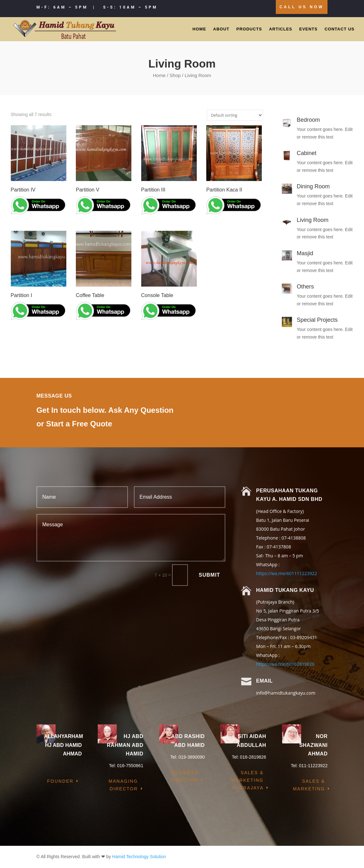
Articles (281, 29)
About (221, 29)
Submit (209, 575)
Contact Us (340, 29)
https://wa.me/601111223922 (287, 573)
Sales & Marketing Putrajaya (247, 780)
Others (305, 287)
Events (308, 29)
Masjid (305, 253)
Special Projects (317, 320)
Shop (175, 75)
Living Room (313, 220)
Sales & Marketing (309, 785)
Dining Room (313, 186)
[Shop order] (235, 115)
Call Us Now (302, 7)
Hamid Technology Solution (139, 857)
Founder (60, 781)
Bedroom (308, 120)
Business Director (184, 776)
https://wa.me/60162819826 (285, 664)
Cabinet (307, 153)
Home (199, 29)
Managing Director (123, 785)
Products (249, 29)
